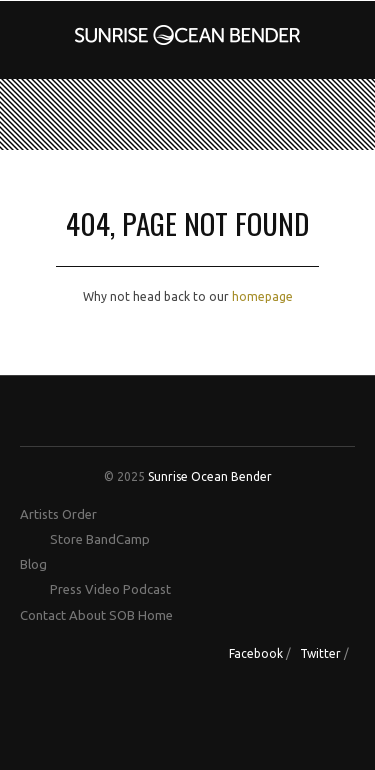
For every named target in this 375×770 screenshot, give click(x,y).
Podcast (147, 589)
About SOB (102, 615)
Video (102, 589)
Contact (43, 615)
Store (66, 539)
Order (79, 514)
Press (66, 589)
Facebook (256, 653)
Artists (39, 514)
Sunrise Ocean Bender (210, 476)
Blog (33, 564)
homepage (262, 296)
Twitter (320, 653)
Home (155, 615)
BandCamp (118, 539)
